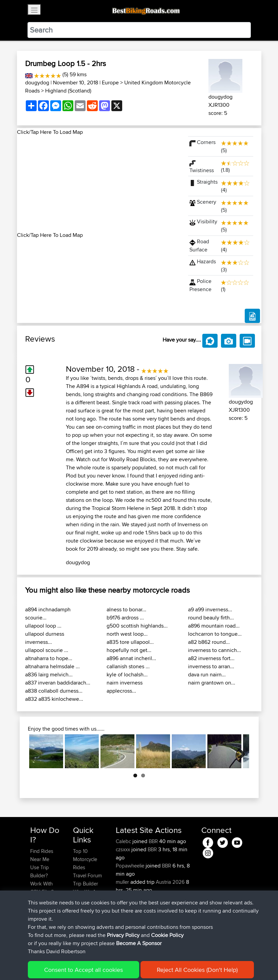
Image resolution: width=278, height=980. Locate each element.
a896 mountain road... (214, 626)
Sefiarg (124, 898)
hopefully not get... (129, 650)
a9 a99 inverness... (210, 609)
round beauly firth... (211, 618)
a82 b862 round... (209, 642)
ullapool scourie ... (47, 650)
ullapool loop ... (43, 626)
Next (239, 751)
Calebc (124, 841)
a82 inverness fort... (211, 658)
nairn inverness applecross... (125, 687)
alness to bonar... (126, 609)
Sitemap (94, 965)
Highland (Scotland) (68, 91)
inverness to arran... (211, 666)
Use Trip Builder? (40, 871)
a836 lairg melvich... (49, 675)
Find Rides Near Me (42, 855)
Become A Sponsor (42, 920)
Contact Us (85, 900)
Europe (110, 83)
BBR (153, 841)
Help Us (82, 908)
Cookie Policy (155, 965)
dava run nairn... (207, 675)
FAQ (35, 932)
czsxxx (124, 849)
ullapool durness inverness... (45, 638)
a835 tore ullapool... (130, 642)
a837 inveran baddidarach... (58, 683)
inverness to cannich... (215, 650)
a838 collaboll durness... (54, 691)
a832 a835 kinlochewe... (54, 699)
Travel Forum (87, 875)
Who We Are (87, 892)
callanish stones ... (128, 666)
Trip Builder (86, 884)
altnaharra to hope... (49, 658)
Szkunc (124, 906)
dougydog (37, 83)
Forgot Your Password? (43, 904)
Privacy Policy (121, 965)
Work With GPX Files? (42, 888)
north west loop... (127, 634)
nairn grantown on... (212, 683)
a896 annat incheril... (131, 658)
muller (123, 882)
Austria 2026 (170, 882)
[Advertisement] (98, 184)
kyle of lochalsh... (127, 675)
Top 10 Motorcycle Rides (85, 859)
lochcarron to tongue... (215, 634)
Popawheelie (131, 866)
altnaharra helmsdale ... (52, 666)
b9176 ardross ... (125, 618)
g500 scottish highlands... (137, 626)
